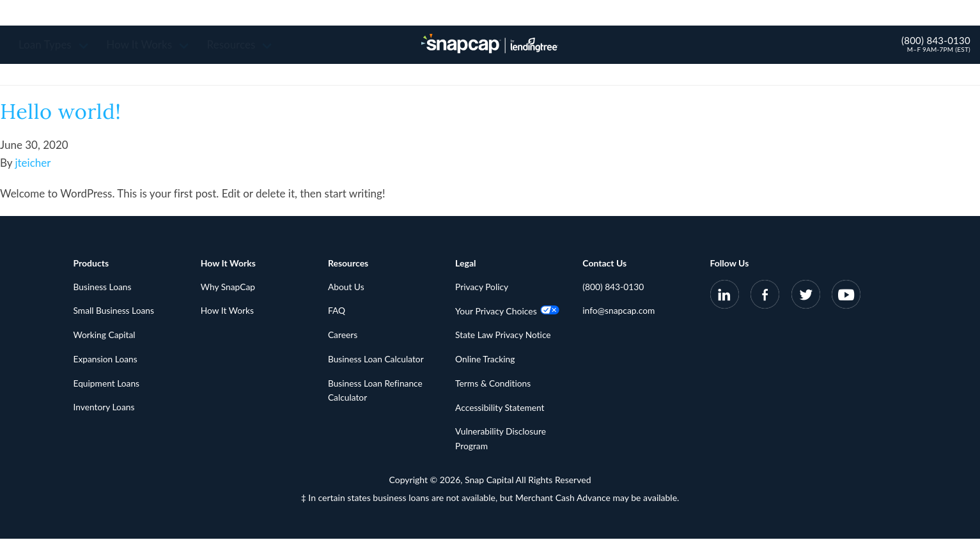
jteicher (33, 163)
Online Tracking (486, 360)
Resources (244, 44)
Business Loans (103, 287)
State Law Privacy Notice (504, 336)
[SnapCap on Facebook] (765, 297)
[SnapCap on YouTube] (846, 297)
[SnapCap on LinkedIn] (724, 297)
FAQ (337, 312)
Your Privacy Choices (508, 312)
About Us (346, 287)
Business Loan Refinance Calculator (376, 392)
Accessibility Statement (501, 409)
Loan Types (57, 44)
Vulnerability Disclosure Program (501, 440)
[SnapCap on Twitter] (806, 297)
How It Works (151, 44)
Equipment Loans (107, 384)
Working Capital (105, 336)
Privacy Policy (482, 287)
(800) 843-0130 (936, 40)
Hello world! (65, 111)
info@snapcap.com (619, 312)
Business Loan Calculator (377, 360)
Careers (343, 336)
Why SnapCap (229, 287)
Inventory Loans (105, 409)
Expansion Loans (106, 360)
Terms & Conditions (494, 384)
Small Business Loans (115, 312)
